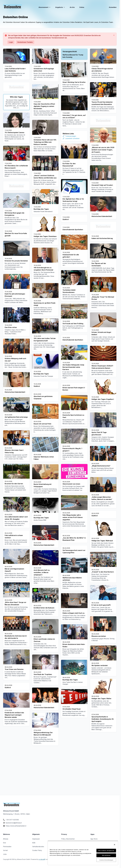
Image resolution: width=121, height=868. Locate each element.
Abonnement (45, 7)
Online (82, 7)
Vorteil (5, 867)
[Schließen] (114, 845)
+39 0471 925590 (12, 836)
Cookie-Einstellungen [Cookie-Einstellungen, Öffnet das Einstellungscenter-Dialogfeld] (106, 860)
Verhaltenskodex (38, 863)
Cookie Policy (37, 867)
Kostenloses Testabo (25, 42)
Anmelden (113, 7)
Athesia (6, 855)
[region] (83, 853)
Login (11, 42)
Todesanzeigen (42, 135)
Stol (4, 859)
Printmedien (7, 863)
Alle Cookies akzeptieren (106, 851)
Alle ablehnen (106, 855)
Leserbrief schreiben (43, 137)
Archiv (72, 7)
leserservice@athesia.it (14, 839)
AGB (34, 859)
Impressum (36, 855)
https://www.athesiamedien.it (16, 842)
